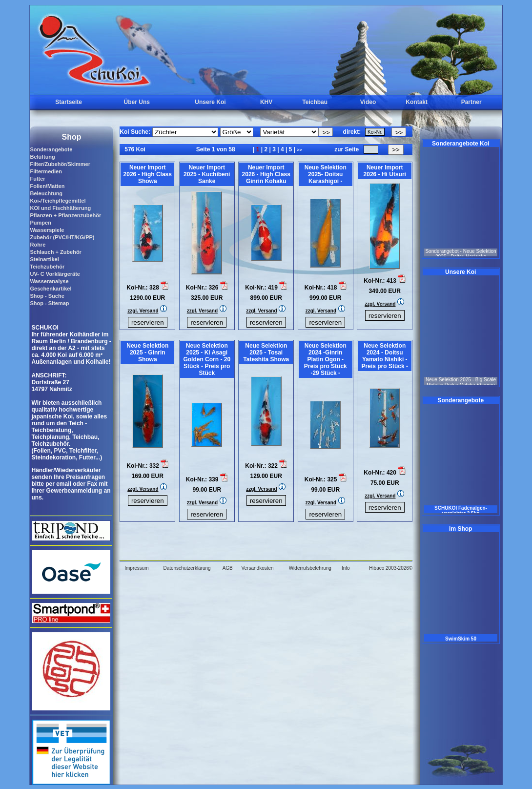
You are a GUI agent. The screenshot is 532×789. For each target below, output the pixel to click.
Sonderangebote (51, 149)
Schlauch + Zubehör (55, 252)
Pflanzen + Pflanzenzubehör (65, 215)
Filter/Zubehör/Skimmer (60, 164)
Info (346, 568)
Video (368, 102)
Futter (37, 179)
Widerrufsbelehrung (310, 568)
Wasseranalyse (49, 281)
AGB (228, 568)
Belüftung (42, 157)
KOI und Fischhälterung (60, 208)
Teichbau (315, 102)
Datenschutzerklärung (187, 568)
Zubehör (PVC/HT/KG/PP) (62, 237)
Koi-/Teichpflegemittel (58, 201)
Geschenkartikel (51, 289)
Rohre (38, 245)
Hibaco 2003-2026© (391, 568)
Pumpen (40, 223)
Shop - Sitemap (49, 303)
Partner (471, 102)
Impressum (136, 568)
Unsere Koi (210, 102)
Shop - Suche (47, 296)
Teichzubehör (47, 267)
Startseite (69, 102)
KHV (266, 102)
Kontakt (417, 102)
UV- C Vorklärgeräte (55, 274)
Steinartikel (44, 259)
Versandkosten (257, 568)
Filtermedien (46, 171)
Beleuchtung (46, 193)
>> (299, 150)
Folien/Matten (47, 186)
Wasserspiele (47, 230)
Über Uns (137, 102)
